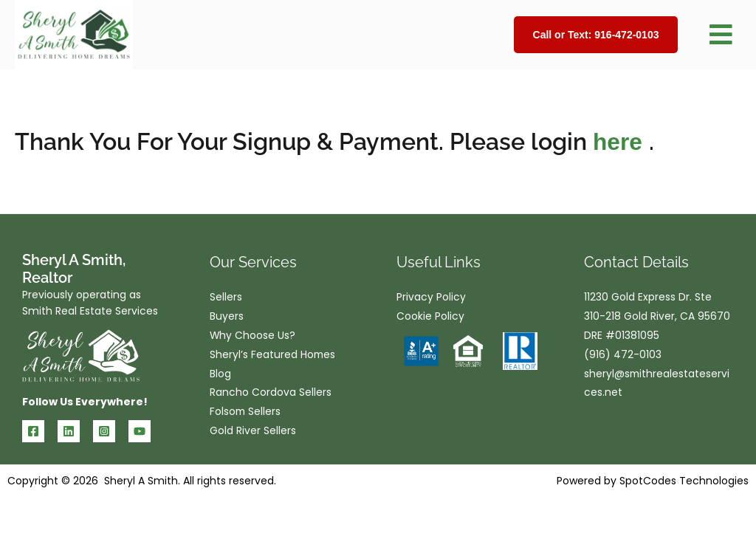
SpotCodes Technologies (684, 481)
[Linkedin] (69, 431)
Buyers (227, 317)
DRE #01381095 (622, 337)
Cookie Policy (430, 317)
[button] (721, 35)
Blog (220, 375)
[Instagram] (104, 431)
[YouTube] (140, 431)
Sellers (226, 298)
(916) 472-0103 (623, 356)
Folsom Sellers (246, 413)
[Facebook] (33, 431)
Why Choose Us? (253, 337)
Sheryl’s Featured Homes (273, 356)
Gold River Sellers (253, 433)
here (621, 142)
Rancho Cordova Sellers (271, 394)
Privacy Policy (431, 298)
